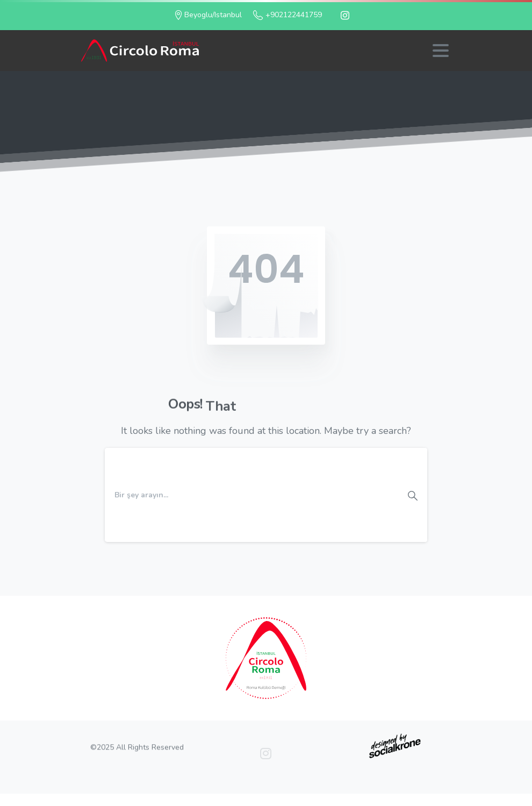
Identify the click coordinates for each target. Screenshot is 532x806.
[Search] (251, 495)
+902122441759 (287, 15)
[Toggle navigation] (441, 51)
